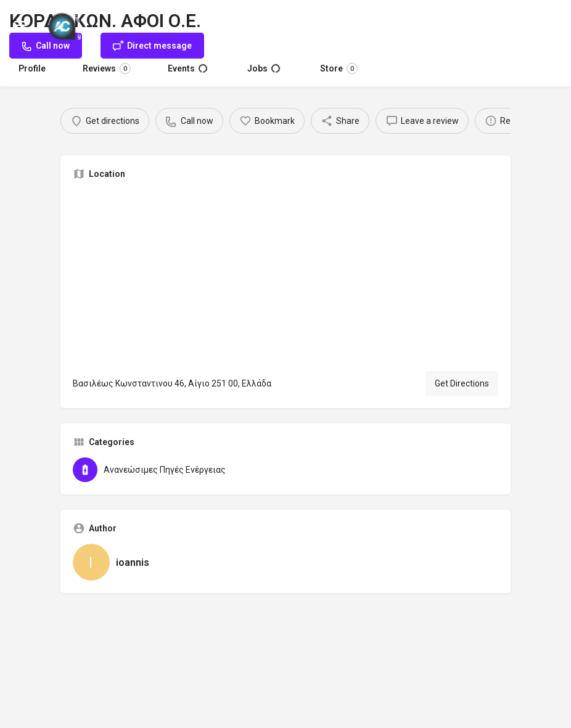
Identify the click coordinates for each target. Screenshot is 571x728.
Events (187, 68)
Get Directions (462, 383)
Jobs (264, 68)
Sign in (546, 24)
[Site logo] (66, 25)
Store (339, 68)
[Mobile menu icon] (21, 25)
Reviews (107, 68)
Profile (32, 68)
